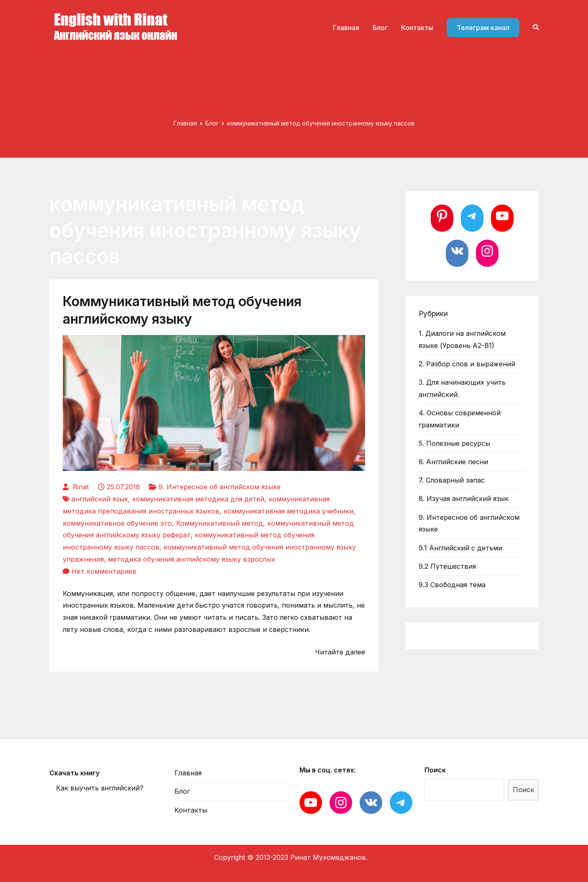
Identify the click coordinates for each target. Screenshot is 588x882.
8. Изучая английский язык (464, 499)
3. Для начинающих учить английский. (462, 388)
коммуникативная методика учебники (289, 511)
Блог (380, 28)
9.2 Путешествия (447, 566)
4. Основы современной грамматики (460, 419)
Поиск (435, 770)
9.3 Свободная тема (452, 585)
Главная (346, 28)
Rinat (81, 487)
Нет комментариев (104, 571)
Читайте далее (340, 652)
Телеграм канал (483, 28)
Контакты (417, 28)
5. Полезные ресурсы (454, 443)
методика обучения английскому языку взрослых (192, 559)
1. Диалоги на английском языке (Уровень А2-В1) (462, 339)
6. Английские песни (453, 462)
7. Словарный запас (452, 480)
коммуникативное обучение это (117, 523)
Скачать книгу (74, 773)
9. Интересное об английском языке (220, 487)
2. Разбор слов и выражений (467, 364)
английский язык (100, 499)
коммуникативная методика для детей (198, 499)
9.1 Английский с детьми (460, 548)
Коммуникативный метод (220, 523)
